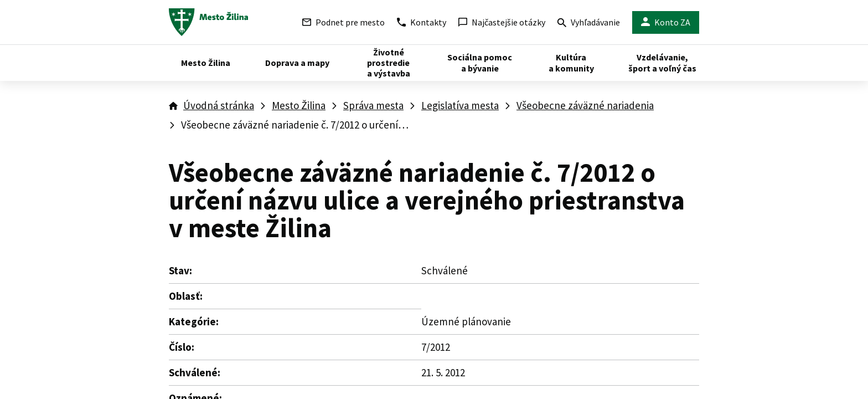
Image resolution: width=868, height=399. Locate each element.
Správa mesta (373, 105)
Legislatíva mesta (460, 105)
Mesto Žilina (299, 105)
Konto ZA (666, 22)
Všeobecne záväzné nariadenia (585, 105)
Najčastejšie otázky (502, 22)
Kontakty (422, 22)
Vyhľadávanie (589, 24)
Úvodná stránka (219, 105)
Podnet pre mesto (343, 22)
